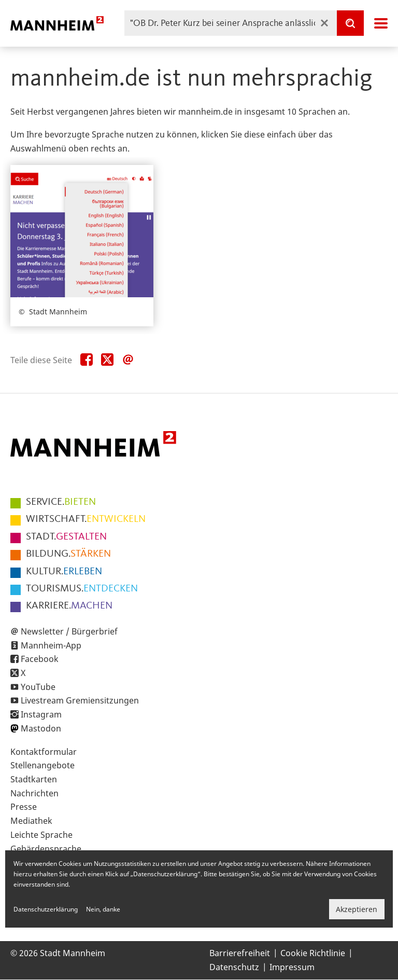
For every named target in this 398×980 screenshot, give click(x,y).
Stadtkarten (34, 779)
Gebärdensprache (46, 849)
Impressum (292, 967)
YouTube (38, 687)
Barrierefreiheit (240, 953)
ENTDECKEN (82, 589)
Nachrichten (34, 793)
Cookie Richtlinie (313, 953)
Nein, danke (103, 909)
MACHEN (69, 606)
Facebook (40, 659)
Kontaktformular (44, 752)
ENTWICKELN (86, 519)
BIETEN (61, 502)
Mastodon (41, 728)
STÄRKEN (68, 554)
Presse (24, 807)
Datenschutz (234, 967)
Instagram (41, 714)
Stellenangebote (42, 765)
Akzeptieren (357, 909)
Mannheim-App (51, 645)
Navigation (381, 23)
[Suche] (350, 23)
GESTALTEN (66, 537)
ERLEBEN (64, 572)
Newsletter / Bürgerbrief (69, 631)
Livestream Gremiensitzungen (80, 700)
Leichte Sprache (41, 835)
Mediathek (31, 821)
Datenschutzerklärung (46, 909)
